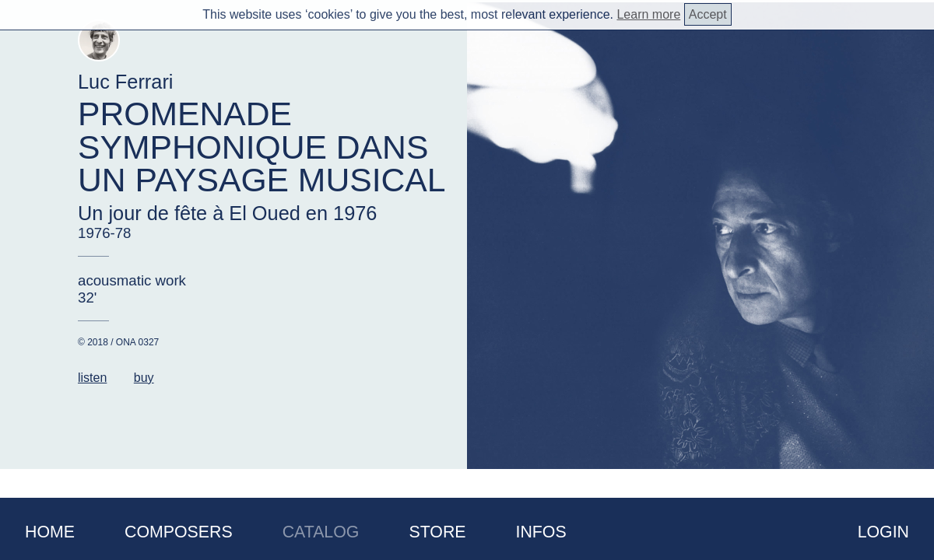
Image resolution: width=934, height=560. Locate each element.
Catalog (321, 532)
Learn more (648, 14)
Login (883, 532)
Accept (708, 14)
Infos (541, 532)
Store (437, 532)
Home (50, 532)
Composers (179, 532)
